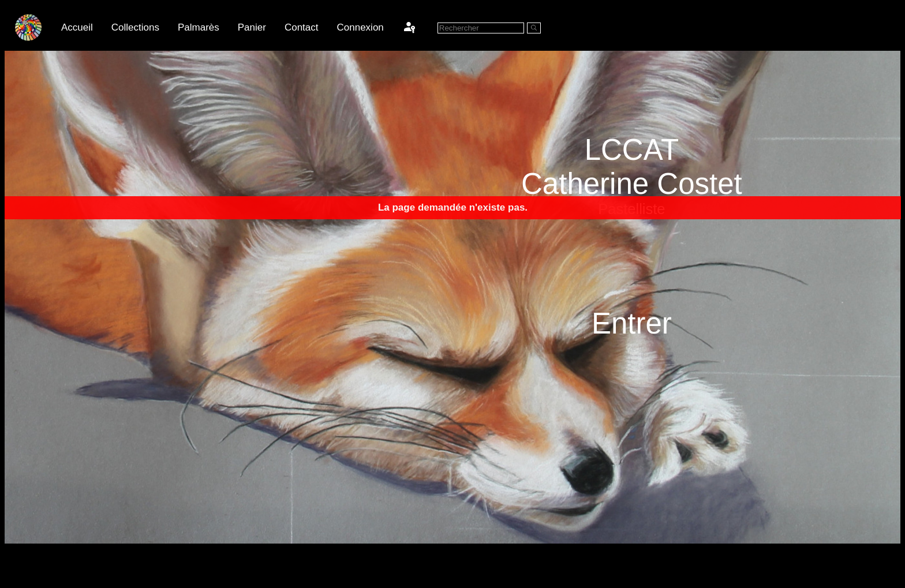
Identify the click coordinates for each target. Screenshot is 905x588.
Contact (302, 27)
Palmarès (199, 27)
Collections (135, 27)
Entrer (632, 323)
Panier (252, 27)
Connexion (360, 27)
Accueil (77, 27)
